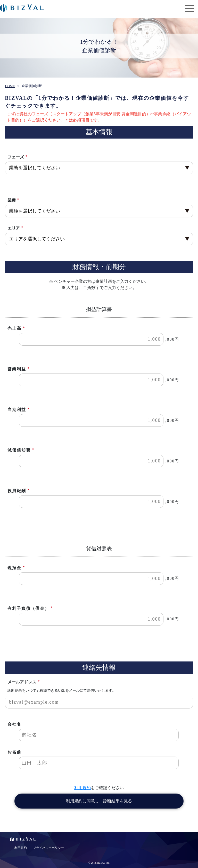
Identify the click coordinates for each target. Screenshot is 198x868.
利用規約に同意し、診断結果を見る (99, 801)
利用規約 (82, 788)
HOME (10, 86)
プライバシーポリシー (48, 848)
